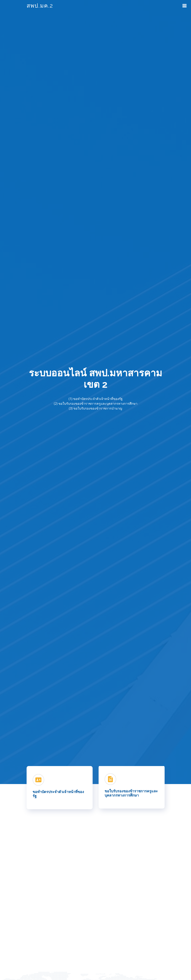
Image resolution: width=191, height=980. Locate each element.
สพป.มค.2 (40, 6)
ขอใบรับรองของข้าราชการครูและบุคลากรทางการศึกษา (131, 793)
